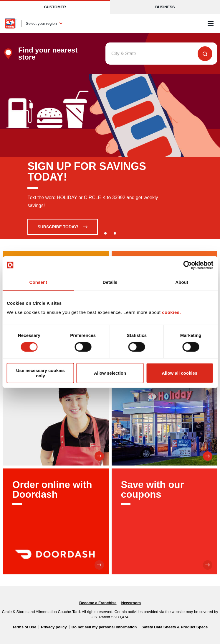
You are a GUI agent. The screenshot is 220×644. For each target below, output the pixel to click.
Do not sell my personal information (104, 627)
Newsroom (131, 603)
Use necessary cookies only (40, 373)
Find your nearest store (48, 54)
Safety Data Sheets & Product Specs (174, 627)
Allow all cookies (180, 373)
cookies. (171, 312)
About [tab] (182, 282)
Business (165, 7)
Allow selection (110, 373)
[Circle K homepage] (11, 24)
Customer (55, 7)
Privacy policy (54, 627)
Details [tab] (110, 282)
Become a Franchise (98, 603)
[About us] (164, 413)
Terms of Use (24, 627)
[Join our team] (56, 413)
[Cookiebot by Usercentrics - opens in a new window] (187, 265)
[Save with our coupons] (164, 521)
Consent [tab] (38, 282)
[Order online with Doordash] (56, 521)
